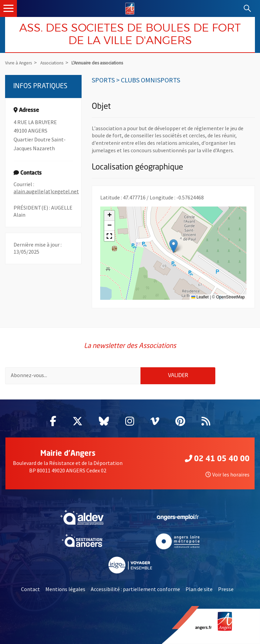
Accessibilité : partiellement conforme (135, 589)
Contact (30, 589)
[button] (174, 246)
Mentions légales (65, 589)
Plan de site (199, 589)
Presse (226, 589)
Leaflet (200, 297)
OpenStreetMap (230, 297)
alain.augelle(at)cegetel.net (46, 191)
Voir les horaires (227, 474)
